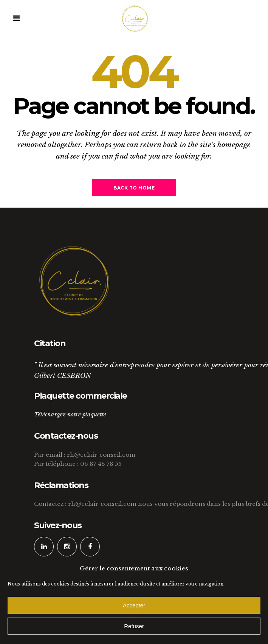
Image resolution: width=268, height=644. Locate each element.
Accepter (134, 605)
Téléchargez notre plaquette (70, 414)
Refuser (134, 626)
